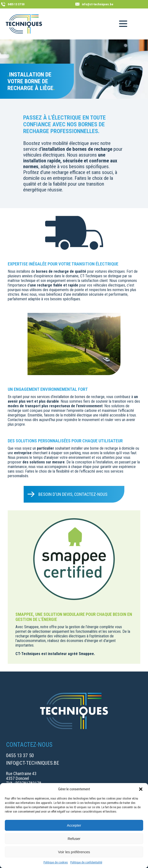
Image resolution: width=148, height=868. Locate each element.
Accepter (74, 825)
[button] (141, 789)
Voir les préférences (74, 852)
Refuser (74, 839)
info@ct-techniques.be (33, 763)
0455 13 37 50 (20, 755)
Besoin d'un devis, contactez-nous (73, 494)
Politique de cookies (56, 862)
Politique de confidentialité (86, 862)
